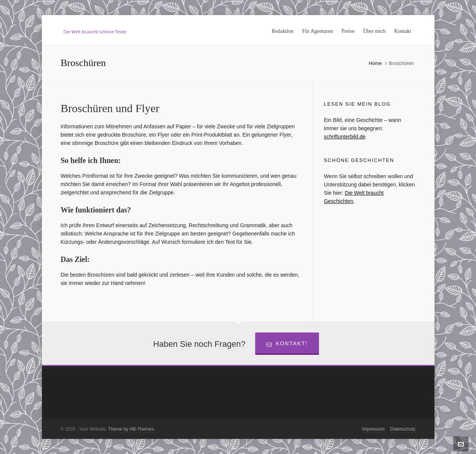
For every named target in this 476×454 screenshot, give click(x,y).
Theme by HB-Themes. (131, 429)
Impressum (373, 429)
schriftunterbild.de (345, 137)
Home (375, 63)
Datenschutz (403, 429)
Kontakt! (287, 344)
